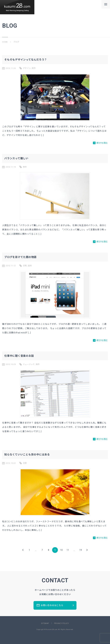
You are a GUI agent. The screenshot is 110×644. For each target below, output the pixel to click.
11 (68, 550)
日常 (25, 266)
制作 (34, 68)
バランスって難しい (16, 158)
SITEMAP (45, 623)
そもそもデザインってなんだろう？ (26, 60)
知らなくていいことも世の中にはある (27, 454)
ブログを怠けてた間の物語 (20, 257)
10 (61, 550)
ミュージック (29, 364)
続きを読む (100, 143)
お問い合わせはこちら (56, 605)
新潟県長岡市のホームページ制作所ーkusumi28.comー (17, 7)
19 (81, 550)
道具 (30, 266)
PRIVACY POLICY (62, 623)
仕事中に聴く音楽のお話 (19, 356)
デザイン (27, 68)
